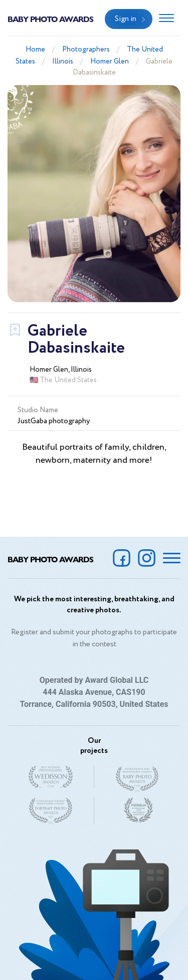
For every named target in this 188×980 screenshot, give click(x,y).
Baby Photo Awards (50, 19)
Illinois (63, 62)
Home (35, 50)
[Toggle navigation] (166, 19)
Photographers (86, 50)
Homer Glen (110, 62)
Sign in (126, 19)
